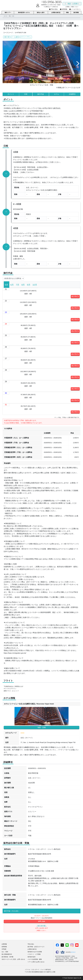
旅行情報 (76, 13)
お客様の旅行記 (56, 13)
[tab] (7, 285)
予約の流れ (31, 944)
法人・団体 (5, 952)
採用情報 (4, 947)
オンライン (75, 296)
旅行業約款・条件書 (7, 957)
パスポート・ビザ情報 (34, 954)
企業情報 (4, 944)
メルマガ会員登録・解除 (35, 959)
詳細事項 (72, 94)
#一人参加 (15, 37)
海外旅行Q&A (32, 957)
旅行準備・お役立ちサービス (36, 947)
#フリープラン (26, 37)
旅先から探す (41, 13)
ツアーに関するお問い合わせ (36, 962)
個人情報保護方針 (7, 954)
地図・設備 (42, 727)
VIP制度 (4, 949)
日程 (26, 94)
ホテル (56, 94)
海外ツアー (8, 13)
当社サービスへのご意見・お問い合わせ (13, 959)
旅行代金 (41, 94)
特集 (67, 13)
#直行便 (7, 37)
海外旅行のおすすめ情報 (35, 952)
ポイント (11, 94)
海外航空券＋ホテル (24, 13)
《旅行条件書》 (41, 926)
